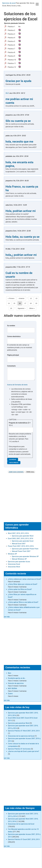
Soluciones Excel (14, 566)
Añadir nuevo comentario (16, 474)
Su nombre (11, 326)
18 (31, 303)
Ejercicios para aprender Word (23, 538)
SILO (7, 93)
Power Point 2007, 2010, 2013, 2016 (21, 548)
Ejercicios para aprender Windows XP (25, 558)
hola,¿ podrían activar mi (21, 255)
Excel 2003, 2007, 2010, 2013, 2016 (20, 540)
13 (37, 298)
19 (37, 303)
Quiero (10, 696)
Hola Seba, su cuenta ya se (23, 237)
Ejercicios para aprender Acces (19, 564)
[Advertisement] (21, 500)
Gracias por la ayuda (18, 81)
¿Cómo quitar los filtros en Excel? (20, 591)
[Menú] (37, 4)
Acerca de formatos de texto (17, 387)
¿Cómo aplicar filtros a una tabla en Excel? (23, 604)
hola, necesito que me (19, 142)
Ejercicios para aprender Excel (23, 543)
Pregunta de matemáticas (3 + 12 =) (20, 426)
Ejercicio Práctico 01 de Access (19, 751)
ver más (7, 619)
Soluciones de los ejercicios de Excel (21, 738)
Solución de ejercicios (16, 685)
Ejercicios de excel (9, 3)
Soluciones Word (14, 569)
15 (15, 303)
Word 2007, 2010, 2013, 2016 (18, 535)
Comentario (11, 366)
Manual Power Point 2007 (21, 553)
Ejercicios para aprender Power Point (25, 551)
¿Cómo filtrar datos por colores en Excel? (23, 586)
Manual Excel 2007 (19, 546)
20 (12, 308)
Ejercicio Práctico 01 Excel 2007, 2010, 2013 (24, 841)
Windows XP (12, 556)
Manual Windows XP (19, 561)
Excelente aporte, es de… (17, 680)
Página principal (13, 355)
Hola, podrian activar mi (21, 211)
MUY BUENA (12, 690)
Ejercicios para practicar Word (19, 725)
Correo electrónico (14, 336)
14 (10, 303)
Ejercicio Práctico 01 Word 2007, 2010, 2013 (24, 733)
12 (32, 298)
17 (26, 303)
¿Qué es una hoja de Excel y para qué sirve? (23, 753)
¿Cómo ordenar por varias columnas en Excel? (25, 581)
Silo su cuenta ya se (18, 121)
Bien (10, 675)
